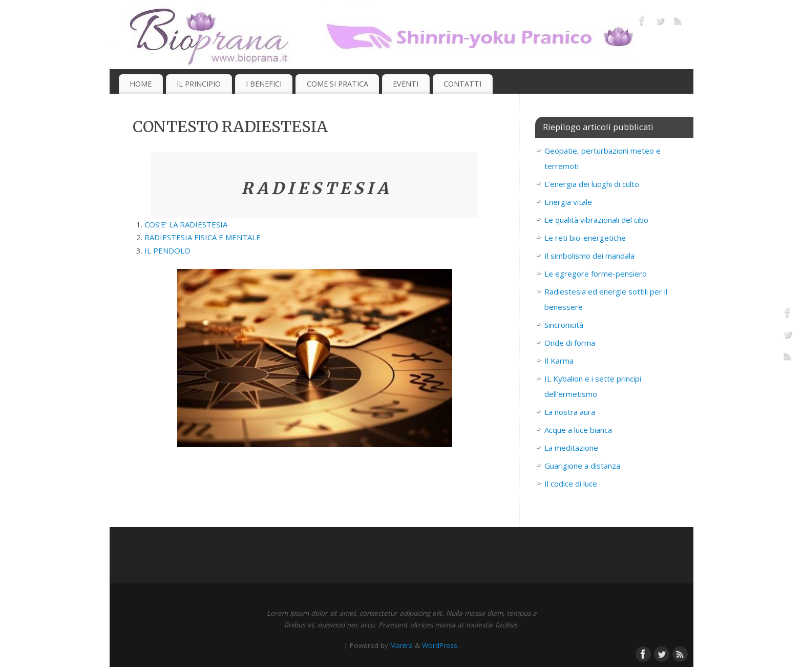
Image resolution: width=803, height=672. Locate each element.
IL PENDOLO (167, 250)
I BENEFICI (264, 84)
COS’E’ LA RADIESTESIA (186, 224)
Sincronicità (564, 325)
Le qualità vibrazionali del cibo (596, 220)
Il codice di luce (571, 484)
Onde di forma (570, 343)
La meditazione (571, 448)
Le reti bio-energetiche (585, 238)
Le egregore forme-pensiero (596, 274)
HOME (141, 84)
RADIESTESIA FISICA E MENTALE (203, 237)
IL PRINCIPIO (199, 84)
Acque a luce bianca (578, 430)
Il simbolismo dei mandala (589, 256)
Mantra (401, 645)
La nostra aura (570, 412)
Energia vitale (568, 202)
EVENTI (406, 84)
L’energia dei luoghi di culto (592, 184)
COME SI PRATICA (337, 84)
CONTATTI (462, 84)
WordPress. (440, 645)
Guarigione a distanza (582, 466)
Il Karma (559, 361)
